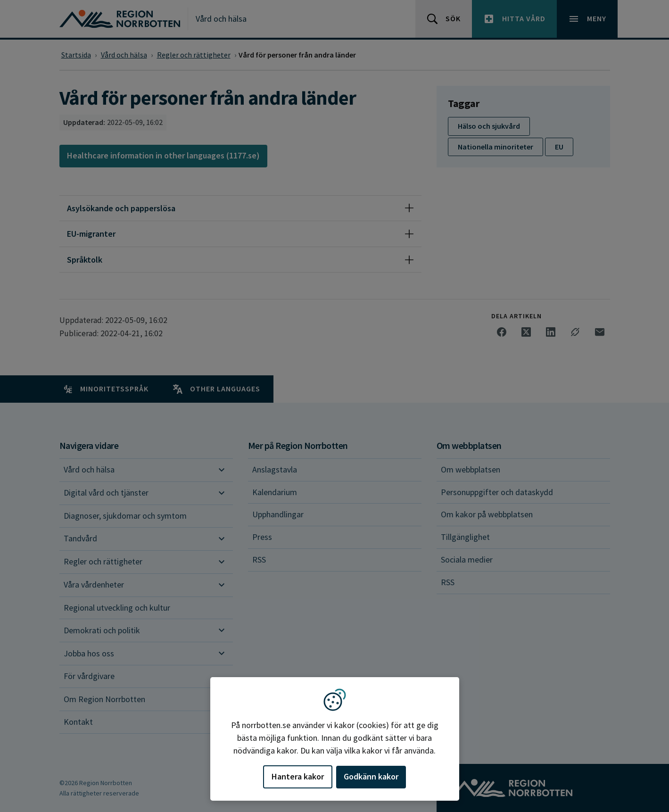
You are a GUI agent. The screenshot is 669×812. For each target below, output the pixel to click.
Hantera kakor (298, 776)
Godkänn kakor (371, 776)
